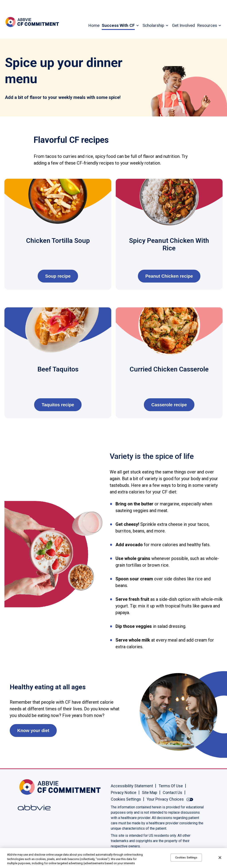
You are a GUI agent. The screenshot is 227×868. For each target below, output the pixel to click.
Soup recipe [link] (58, 276)
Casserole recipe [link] (169, 405)
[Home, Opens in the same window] (32, 787)
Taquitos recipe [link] (58, 405)
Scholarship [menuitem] (153, 25)
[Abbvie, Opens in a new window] (32, 808)
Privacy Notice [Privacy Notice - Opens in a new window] (124, 792)
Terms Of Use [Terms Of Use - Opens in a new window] (171, 786)
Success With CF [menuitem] (118, 25)
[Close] (220, 858)
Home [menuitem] (94, 25)
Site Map (150, 792)
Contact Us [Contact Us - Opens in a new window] (172, 792)
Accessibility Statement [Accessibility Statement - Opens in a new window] (132, 786)
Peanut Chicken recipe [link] (169, 276)
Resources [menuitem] (207, 25)
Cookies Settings (126, 799)
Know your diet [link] (33, 731)
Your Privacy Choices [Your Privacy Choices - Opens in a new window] (165, 799)
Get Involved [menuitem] (183, 25)
